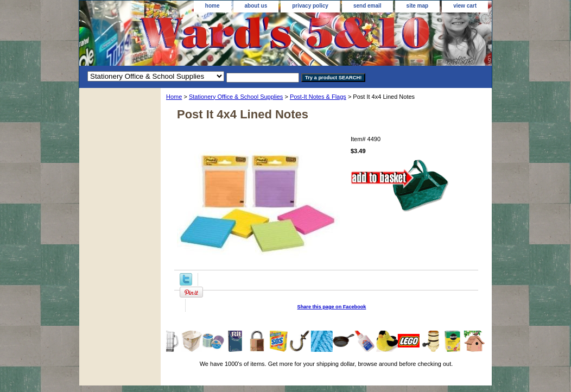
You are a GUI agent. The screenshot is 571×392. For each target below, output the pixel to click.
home (212, 6)
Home (174, 97)
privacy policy (310, 6)
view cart (465, 6)
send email (367, 6)
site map (418, 6)
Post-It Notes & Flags (318, 97)
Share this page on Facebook (332, 307)
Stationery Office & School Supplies (236, 97)
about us (256, 6)
